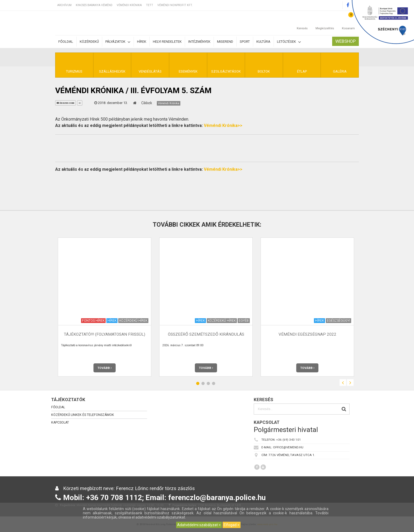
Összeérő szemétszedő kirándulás (206, 334)
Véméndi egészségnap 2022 (307, 334)
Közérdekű (89, 42)
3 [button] (208, 383)
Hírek (142, 42)
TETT (150, 5)
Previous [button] (343, 383)
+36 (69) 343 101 (289, 440)
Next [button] (350, 383)
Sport (245, 42)
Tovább (105, 368)
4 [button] (214, 383)
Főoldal (66, 42)
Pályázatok (118, 42)
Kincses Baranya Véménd (94, 5)
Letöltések (289, 42)
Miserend (225, 42)
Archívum (64, 5)
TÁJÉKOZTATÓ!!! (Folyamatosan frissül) (105, 334)
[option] (105, 307)
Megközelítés (325, 23)
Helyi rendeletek (167, 42)
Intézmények (199, 42)
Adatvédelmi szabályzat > (199, 525)
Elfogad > (232, 525)
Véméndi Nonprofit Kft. (175, 5)
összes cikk (65, 103)
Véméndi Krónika (129, 5)
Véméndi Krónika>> (223, 125)
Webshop (345, 41)
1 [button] (198, 383)
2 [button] (203, 383)
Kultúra (263, 42)
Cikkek (147, 103)
